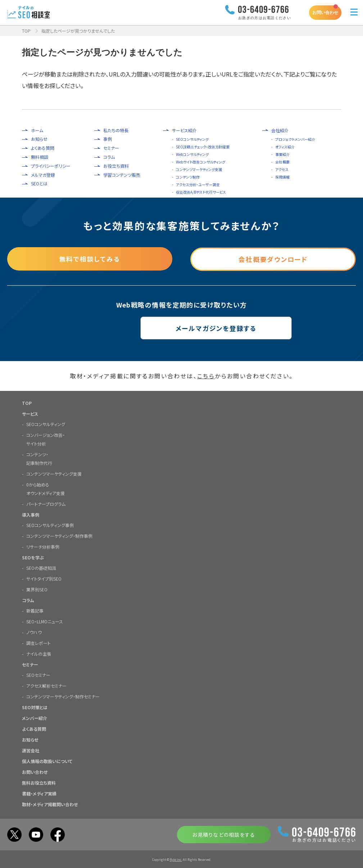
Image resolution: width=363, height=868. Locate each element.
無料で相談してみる (90, 258)
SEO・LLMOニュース (45, 621)
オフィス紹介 (285, 147)
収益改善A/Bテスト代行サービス (201, 192)
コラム (109, 157)
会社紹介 (280, 130)
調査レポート (38, 643)
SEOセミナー (38, 675)
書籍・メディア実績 (39, 793)
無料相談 (40, 157)
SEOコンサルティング (192, 139)
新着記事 (35, 610)
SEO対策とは (35, 707)
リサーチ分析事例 (43, 546)
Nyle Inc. (176, 859)
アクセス (282, 169)
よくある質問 (43, 148)
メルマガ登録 (43, 175)
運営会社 (31, 750)
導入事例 (31, 514)
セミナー (111, 148)
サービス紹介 (184, 130)
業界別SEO (37, 589)
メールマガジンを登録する (181, 328)
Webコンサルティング (192, 154)
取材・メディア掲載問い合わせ (50, 804)
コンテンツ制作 (188, 177)
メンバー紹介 (35, 718)
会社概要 (282, 162)
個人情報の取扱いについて (47, 761)
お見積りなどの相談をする (224, 834)
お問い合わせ (325, 12)
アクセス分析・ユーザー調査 (198, 184)
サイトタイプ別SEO (44, 578)
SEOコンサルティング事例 (50, 525)
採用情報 (282, 177)
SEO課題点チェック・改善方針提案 (203, 147)
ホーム (37, 130)
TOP (26, 31)
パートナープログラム (46, 504)
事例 (108, 139)
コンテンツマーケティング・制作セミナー (63, 696)
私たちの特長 (116, 130)
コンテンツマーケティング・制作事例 (59, 535)
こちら (206, 376)
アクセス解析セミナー (46, 685)
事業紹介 (282, 154)
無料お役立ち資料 (39, 782)
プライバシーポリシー (51, 166)
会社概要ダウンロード (273, 258)
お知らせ (39, 139)
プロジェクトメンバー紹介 (295, 139)
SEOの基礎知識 (41, 567)
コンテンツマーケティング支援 (199, 169)
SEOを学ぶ (33, 557)
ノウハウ (34, 632)
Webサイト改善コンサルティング (201, 162)
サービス (30, 413)
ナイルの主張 (39, 653)
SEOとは (39, 184)
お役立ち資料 (116, 166)
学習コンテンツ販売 (122, 175)
